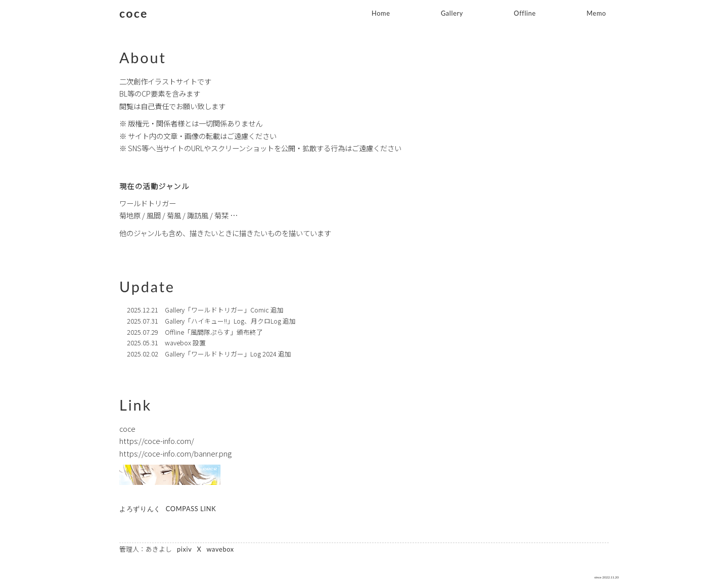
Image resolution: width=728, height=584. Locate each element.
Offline (525, 13)
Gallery (452, 13)
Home (381, 13)
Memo (596, 13)
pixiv (185, 549)
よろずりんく (140, 509)
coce (134, 13)
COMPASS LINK (191, 509)
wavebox (220, 549)
